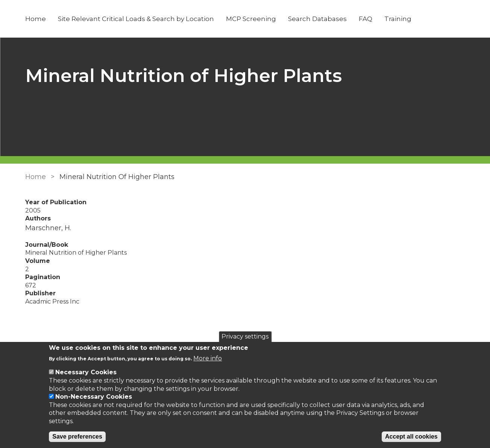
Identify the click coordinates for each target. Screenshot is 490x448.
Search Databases (317, 19)
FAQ (366, 19)
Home (36, 19)
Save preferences (77, 437)
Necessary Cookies (86, 372)
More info (208, 358)
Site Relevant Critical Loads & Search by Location (136, 19)
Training (398, 19)
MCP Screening (251, 19)
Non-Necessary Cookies (94, 397)
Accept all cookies (411, 437)
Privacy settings (245, 336)
